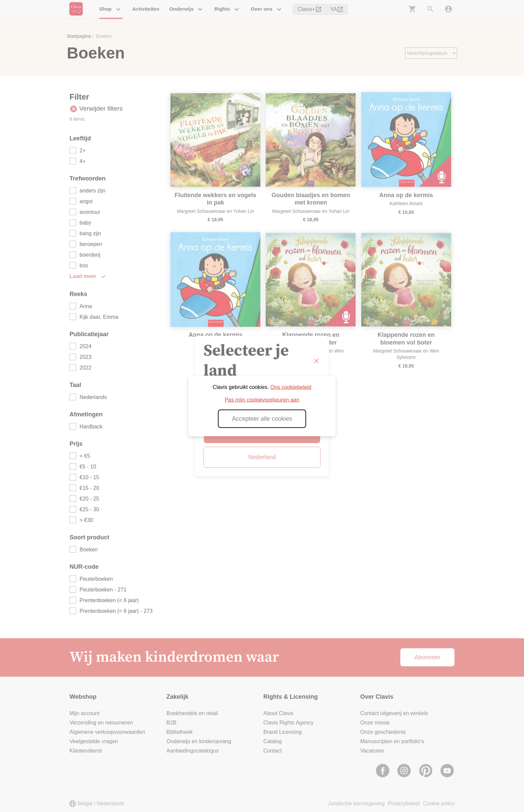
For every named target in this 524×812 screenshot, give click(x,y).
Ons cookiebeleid (291, 387)
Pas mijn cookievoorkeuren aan (262, 400)
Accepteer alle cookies (262, 419)
